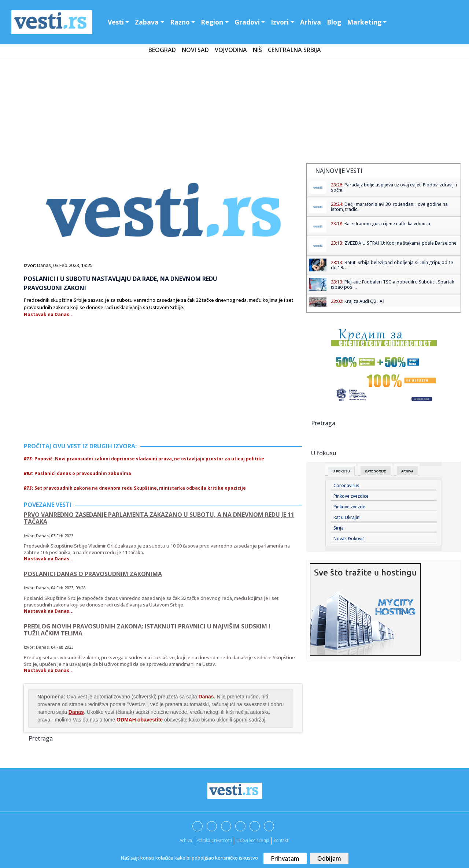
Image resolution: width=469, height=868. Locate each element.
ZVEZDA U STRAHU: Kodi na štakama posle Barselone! (401, 243)
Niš (257, 50)
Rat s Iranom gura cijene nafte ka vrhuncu (387, 224)
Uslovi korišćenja (253, 840)
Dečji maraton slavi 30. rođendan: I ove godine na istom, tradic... (389, 207)
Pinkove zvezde (349, 507)
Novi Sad (195, 50)
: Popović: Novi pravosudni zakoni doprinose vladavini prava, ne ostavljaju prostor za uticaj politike (144, 459)
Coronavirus (346, 485)
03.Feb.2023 (66, 265)
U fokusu (341, 471)
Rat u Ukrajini (347, 517)
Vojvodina (231, 50)
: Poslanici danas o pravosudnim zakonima (77, 473)
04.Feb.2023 (62, 588)
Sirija (339, 528)
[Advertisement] (234, 112)
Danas (44, 265)
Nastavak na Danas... (49, 314)
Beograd (162, 50)
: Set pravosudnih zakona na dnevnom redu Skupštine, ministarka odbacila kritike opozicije (135, 488)
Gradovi (247, 22)
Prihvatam (285, 858)
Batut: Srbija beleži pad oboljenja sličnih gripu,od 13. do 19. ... (393, 265)
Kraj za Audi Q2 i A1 (365, 301)
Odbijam (329, 858)
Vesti (116, 22)
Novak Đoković (349, 539)
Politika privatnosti (214, 840)
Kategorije (376, 471)
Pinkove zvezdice (351, 496)
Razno (180, 22)
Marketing (364, 22)
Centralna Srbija (294, 50)
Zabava (147, 22)
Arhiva (311, 22)
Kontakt (281, 840)
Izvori (280, 22)
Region (212, 22)
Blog (334, 22)
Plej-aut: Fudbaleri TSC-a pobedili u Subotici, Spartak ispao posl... (392, 284)
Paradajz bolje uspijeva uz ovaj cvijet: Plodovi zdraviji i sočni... (394, 187)
